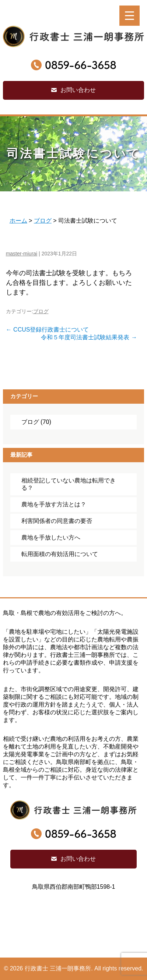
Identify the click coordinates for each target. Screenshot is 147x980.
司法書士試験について (74, 153)
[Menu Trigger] (129, 16)
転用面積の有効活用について (60, 554)
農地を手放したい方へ (51, 537)
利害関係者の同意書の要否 (57, 521)
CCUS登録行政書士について (48, 330)
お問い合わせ (78, 90)
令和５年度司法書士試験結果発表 (89, 337)
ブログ (41, 311)
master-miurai (22, 254)
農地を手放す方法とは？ (54, 504)
